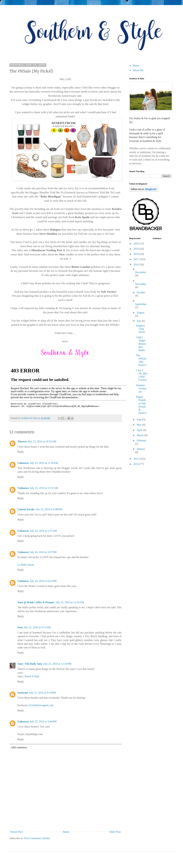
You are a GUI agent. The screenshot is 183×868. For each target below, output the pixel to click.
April (140, 430)
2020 (136, 244)
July (139, 321)
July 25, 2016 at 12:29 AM (70, 602)
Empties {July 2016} (141, 329)
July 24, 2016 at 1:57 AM (43, 531)
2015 (136, 459)
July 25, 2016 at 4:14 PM (42, 693)
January (141, 449)
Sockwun (23, 693)
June (139, 419)
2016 (136, 265)
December (141, 272)
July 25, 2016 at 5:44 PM (43, 722)
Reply (21, 452)
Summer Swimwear (141, 388)
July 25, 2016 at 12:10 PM (57, 664)
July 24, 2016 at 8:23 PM (43, 581)
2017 (136, 259)
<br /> (69, 387)
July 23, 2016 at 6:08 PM (49, 509)
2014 (136, 464)
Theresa (22, 441)
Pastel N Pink (32, 676)
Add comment (19, 747)
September (141, 304)
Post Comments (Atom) (37, 838)
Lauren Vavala (26, 509)
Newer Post (16, 832)
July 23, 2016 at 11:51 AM (44, 488)
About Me (138, 70)
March (141, 435)
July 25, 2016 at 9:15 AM (37, 627)
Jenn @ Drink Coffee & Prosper (36, 602)
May (139, 425)
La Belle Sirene (26, 565)
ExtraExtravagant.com (41, 705)
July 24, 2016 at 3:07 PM (43, 552)
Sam (20, 627)
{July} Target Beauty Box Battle (141, 344)
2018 (136, 254)
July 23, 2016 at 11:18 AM (44, 463)
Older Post (115, 832)
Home (66, 832)
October (141, 292)
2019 (136, 249)
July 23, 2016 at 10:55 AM (42, 441)
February (142, 440)
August (141, 313)
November (141, 284)
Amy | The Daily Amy (30, 664)
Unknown (23, 463)
